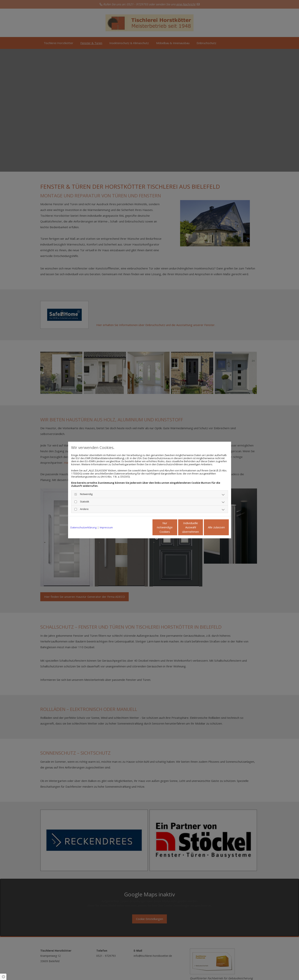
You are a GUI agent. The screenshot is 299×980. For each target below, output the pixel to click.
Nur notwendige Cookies (138, 527)
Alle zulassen (211, 527)
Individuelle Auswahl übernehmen (175, 527)
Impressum (106, 527)
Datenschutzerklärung (83, 527)
